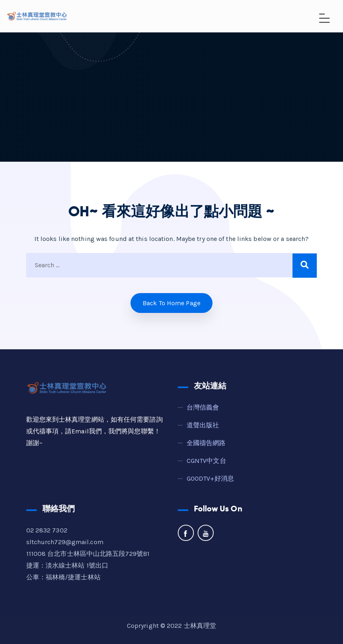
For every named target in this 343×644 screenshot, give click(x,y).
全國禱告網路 (206, 443)
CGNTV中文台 (206, 461)
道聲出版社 (203, 425)
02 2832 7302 (47, 530)
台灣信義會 (203, 407)
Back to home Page (171, 303)
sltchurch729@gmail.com (65, 542)
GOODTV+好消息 (210, 478)
